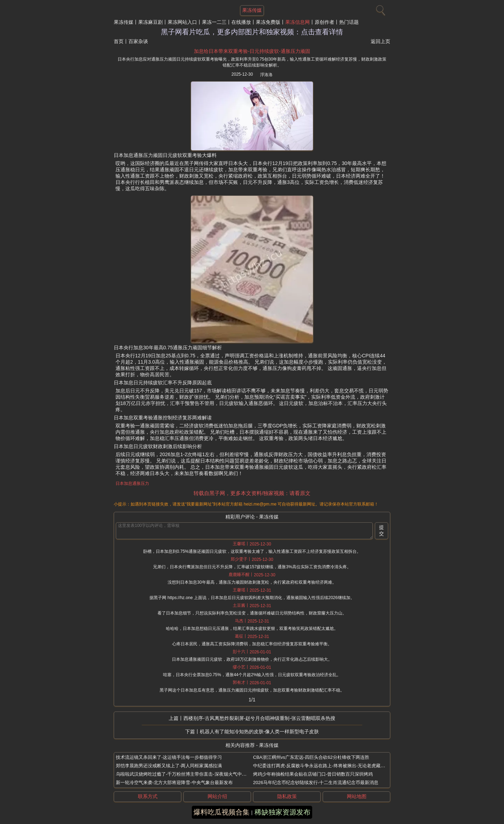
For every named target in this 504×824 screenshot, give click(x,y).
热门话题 (349, 22)
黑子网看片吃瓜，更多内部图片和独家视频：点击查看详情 (252, 32)
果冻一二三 (214, 22)
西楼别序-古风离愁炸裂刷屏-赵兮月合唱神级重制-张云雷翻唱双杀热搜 (259, 718)
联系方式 (148, 796)
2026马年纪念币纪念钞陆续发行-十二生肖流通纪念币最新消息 (316, 782)
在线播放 (241, 22)
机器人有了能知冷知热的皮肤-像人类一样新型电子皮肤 (260, 732)
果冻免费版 (268, 22)
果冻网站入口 (182, 22)
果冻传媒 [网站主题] (252, 10)
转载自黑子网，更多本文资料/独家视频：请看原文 (252, 493)
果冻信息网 (297, 22)
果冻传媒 (124, 22)
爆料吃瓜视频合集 (222, 812)
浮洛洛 (266, 75)
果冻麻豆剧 (150, 22)
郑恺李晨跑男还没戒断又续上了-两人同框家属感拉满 (169, 766)
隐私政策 (287, 796)
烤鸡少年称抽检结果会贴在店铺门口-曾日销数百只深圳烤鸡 (313, 774)
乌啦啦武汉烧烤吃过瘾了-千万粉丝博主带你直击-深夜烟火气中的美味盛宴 (190, 774)
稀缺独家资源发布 (282, 812)
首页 (119, 41)
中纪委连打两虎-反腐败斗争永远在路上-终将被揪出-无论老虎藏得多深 (324, 766)
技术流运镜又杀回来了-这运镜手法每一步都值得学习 (169, 757)
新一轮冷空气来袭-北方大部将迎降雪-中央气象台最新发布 (174, 782)
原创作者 (324, 22)
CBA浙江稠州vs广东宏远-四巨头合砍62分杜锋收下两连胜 (311, 757)
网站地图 (357, 796)
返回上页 (380, 41)
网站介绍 (217, 796)
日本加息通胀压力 (132, 483)
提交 (381, 530)
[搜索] (380, 9)
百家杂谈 (138, 41)
